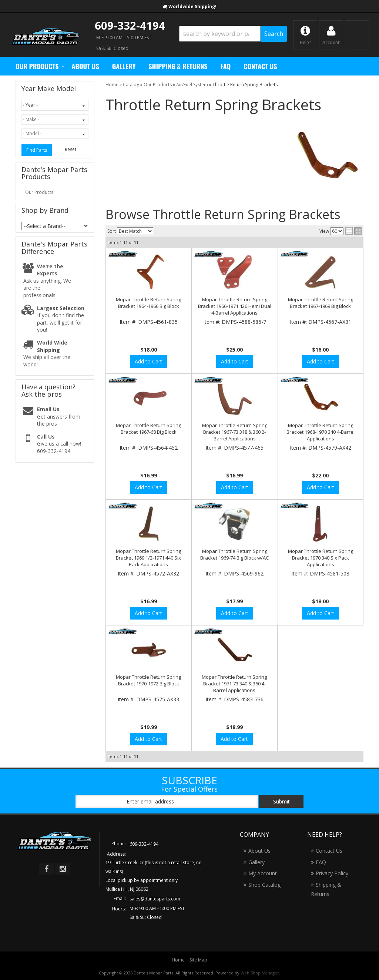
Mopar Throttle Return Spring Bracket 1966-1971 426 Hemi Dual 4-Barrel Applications (235, 306)
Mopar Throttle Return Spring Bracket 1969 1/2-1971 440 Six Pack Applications (148, 558)
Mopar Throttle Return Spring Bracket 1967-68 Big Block (148, 429)
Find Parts (37, 150)
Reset (71, 149)
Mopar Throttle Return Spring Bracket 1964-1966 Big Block (148, 303)
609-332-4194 (130, 25)
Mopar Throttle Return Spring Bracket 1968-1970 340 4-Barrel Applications (321, 432)
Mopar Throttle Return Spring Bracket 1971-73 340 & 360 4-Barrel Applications (234, 684)
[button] (233, 34)
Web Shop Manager (260, 973)
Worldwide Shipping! (192, 6)
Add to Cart (148, 361)
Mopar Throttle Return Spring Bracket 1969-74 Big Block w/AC (234, 554)
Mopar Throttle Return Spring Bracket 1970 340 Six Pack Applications (321, 558)
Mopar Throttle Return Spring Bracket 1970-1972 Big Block (148, 680)
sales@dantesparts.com (155, 899)
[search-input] (220, 34)
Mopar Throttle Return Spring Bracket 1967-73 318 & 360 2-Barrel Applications (235, 432)
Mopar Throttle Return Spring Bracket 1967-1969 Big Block (321, 303)
